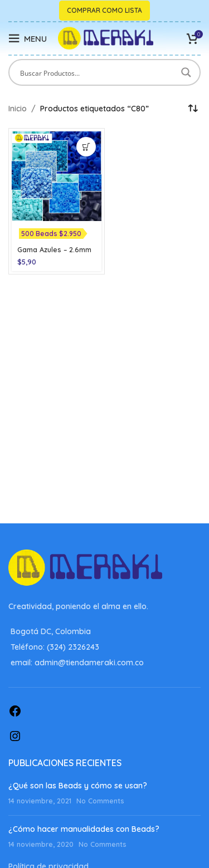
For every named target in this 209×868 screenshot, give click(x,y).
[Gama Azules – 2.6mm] (57, 176)
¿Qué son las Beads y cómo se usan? (78, 786)
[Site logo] (106, 38)
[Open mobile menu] (28, 38)
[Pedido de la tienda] (192, 109)
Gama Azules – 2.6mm (54, 249)
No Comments (100, 801)
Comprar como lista (104, 10)
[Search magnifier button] (187, 72)
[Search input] (97, 72)
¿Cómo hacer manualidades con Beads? (84, 829)
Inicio (18, 109)
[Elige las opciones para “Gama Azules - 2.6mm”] (86, 147)
